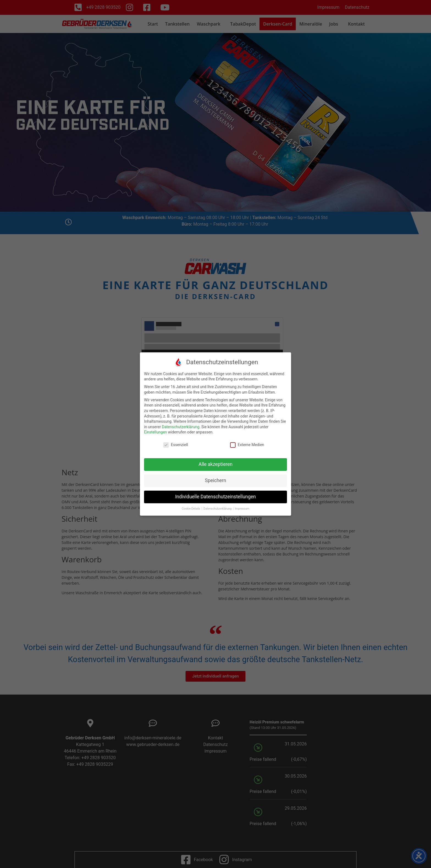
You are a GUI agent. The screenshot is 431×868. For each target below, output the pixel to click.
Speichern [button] (215, 480)
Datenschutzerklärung (181, 427)
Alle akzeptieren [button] (215, 464)
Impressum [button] (242, 509)
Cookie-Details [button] (191, 509)
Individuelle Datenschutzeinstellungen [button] (215, 497)
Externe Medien (247, 445)
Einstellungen (156, 432)
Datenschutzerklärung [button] (218, 509)
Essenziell (176, 445)
